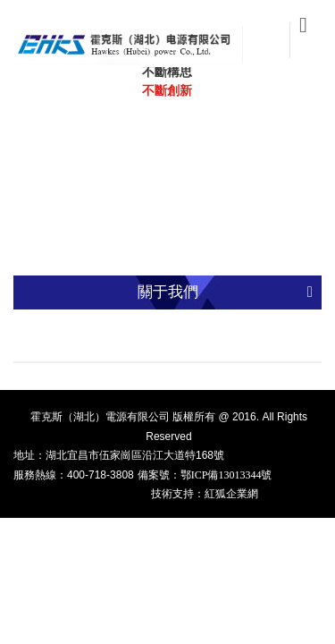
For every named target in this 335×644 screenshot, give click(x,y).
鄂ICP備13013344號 (226, 475)
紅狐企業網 (231, 494)
